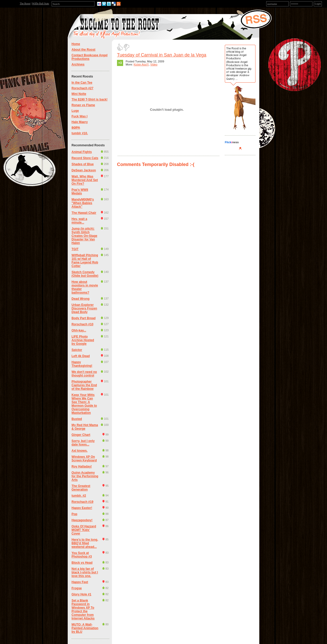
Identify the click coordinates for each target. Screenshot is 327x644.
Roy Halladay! (82, 467)
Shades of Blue (83, 164)
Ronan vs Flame (83, 105)
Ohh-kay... (79, 330)
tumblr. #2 (79, 496)
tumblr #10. (80, 133)
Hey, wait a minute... (79, 221)
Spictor (77, 350)
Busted (77, 419)
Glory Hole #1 (81, 594)
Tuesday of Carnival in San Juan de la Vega (162, 55)
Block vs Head (82, 563)
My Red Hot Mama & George (85, 427)
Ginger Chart (81, 435)
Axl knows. (80, 451)
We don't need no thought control (84, 374)
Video (154, 64)
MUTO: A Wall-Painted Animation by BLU (85, 628)
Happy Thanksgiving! (82, 364)
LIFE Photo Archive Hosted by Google (83, 340)
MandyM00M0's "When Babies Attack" (83, 203)
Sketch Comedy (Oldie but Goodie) (85, 274)
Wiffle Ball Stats (40, 3)
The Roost (25, 3)
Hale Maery (80, 122)
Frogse (77, 588)
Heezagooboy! (82, 520)
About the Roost (83, 50)
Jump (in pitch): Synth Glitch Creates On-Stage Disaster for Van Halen (84, 236)
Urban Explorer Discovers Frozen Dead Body (84, 308)
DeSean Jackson (84, 170)
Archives (78, 64)
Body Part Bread (84, 318)
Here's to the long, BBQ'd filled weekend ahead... (85, 543)
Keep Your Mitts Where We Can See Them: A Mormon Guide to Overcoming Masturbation (84, 404)
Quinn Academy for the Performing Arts (85, 476)
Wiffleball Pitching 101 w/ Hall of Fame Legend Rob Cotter (85, 261)
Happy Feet (80, 582)
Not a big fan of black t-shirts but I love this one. (85, 572)
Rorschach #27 (82, 88)
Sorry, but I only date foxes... (83, 443)
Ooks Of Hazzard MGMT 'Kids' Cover (84, 530)
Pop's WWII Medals (80, 192)
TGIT (75, 249)
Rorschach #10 (82, 324)
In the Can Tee (82, 83)
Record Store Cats (85, 158)
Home (76, 44)
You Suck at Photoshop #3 (82, 555)
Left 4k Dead (81, 356)
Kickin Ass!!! (141, 64)
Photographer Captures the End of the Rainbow (84, 385)
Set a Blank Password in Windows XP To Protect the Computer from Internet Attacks (83, 609)
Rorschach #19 (82, 502)
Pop (74, 514)
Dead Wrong (80, 299)
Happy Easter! (82, 508)
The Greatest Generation (81, 488)
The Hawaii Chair (84, 213)
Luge (75, 111)
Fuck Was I (79, 116)
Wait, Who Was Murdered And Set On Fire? (85, 180)
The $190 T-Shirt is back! (90, 99)
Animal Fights (82, 152)
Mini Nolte (79, 94)
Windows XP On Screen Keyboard (84, 459)
